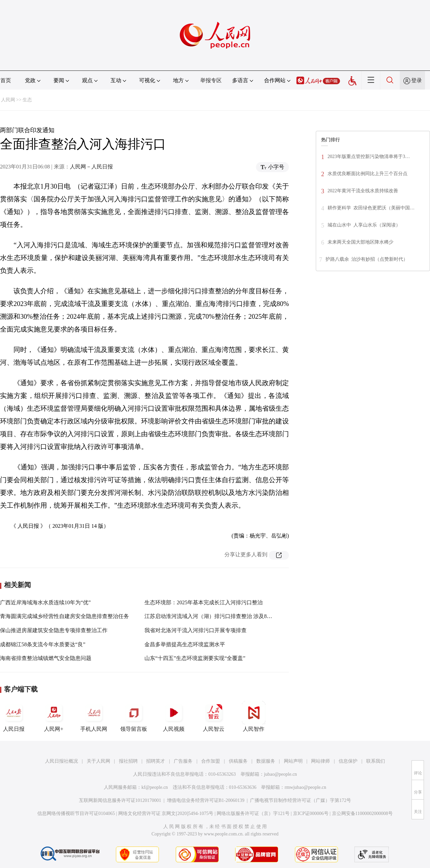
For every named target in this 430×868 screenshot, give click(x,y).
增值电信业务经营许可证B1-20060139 (206, 800)
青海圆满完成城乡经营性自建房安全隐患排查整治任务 (64, 616)
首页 (6, 80)
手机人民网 (94, 716)
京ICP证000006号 (311, 813)
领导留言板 (134, 716)
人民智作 (254, 716)
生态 (27, 100)
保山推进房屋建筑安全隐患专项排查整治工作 (54, 630)
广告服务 (183, 761)
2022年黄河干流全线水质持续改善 (363, 191)
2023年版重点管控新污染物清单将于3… (369, 157)
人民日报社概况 (61, 761)
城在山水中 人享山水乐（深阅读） (364, 225)
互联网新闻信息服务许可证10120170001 (120, 800)
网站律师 (320, 761)
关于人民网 (98, 761)
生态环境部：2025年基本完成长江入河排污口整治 (204, 602)
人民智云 (214, 716)
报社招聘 (128, 761)
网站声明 (293, 761)
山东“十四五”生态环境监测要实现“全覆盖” (195, 658)
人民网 (8, 100)
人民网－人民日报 (91, 167)
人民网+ (54, 716)
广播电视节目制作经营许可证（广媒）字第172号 (300, 800)
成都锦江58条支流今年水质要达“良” (43, 644)
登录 (417, 80)
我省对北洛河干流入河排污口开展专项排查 (196, 630)
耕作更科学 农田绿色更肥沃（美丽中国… (371, 208)
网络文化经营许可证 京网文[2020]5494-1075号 (166, 813)
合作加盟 (211, 761)
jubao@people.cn (281, 774)
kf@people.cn (155, 787)
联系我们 (376, 761)
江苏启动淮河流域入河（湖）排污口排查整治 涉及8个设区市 (216, 616)
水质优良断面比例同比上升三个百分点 (368, 174)
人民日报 (14, 716)
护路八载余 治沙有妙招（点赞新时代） (367, 259)
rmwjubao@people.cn (305, 787)
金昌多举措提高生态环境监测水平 (185, 644)
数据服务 (266, 761)
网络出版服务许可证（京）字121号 (253, 813)
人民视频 (174, 716)
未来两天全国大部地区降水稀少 (360, 242)
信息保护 (348, 761)
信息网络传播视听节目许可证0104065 (76, 813)
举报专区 (211, 80)
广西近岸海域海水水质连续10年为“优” (45, 602)
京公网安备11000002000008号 (362, 813)
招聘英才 (156, 761)
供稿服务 (238, 761)
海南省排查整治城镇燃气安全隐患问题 (46, 658)
